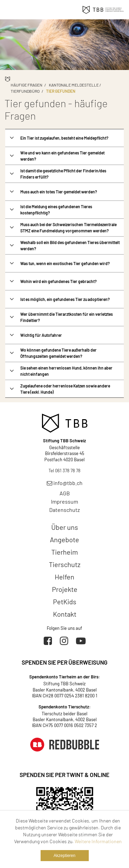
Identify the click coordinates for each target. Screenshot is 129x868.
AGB (65, 493)
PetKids (65, 602)
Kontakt (65, 614)
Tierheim (65, 552)
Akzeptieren (64, 856)
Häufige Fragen (26, 85)
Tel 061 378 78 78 (64, 471)
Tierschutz (65, 564)
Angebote (64, 539)
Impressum (64, 501)
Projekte (65, 589)
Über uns (65, 527)
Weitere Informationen (98, 841)
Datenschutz (64, 510)
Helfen (64, 577)
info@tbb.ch (65, 483)
